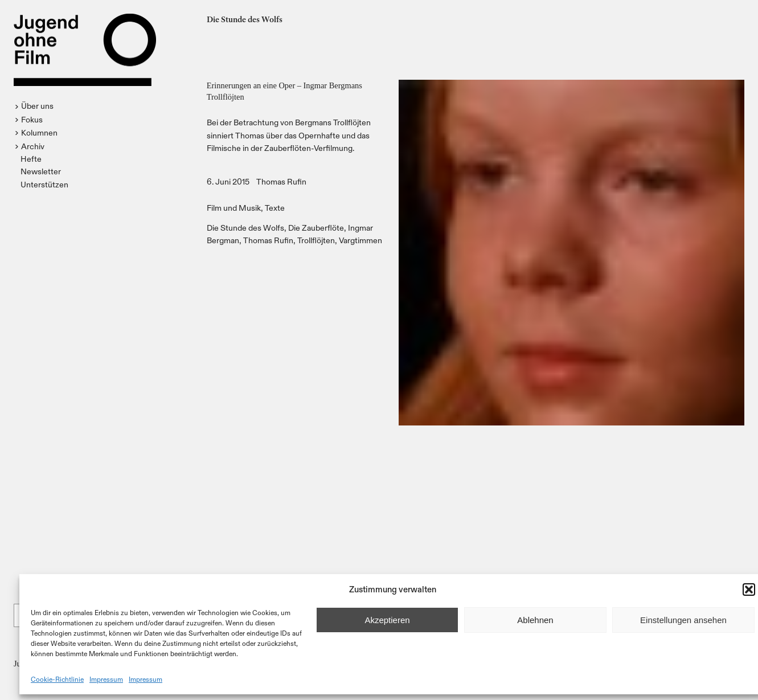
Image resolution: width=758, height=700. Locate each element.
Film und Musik (234, 208)
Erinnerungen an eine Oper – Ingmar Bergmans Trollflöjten (284, 91)
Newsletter (41, 171)
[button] (749, 590)
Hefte (31, 159)
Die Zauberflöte (316, 228)
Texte (275, 208)
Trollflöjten (316, 240)
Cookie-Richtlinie (57, 679)
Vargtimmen (360, 240)
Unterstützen (44, 184)
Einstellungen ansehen (683, 620)
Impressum (106, 679)
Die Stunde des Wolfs (245, 228)
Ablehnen (535, 620)
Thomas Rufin (281, 181)
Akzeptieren (387, 620)
